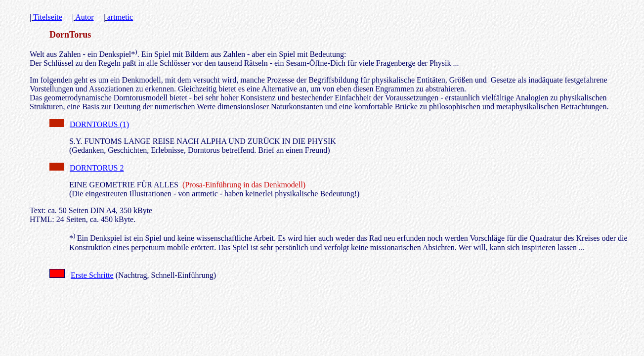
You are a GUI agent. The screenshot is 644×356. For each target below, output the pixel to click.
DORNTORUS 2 (97, 168)
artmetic (120, 17)
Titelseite (48, 17)
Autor (84, 17)
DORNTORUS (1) (99, 124)
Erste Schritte (92, 275)
